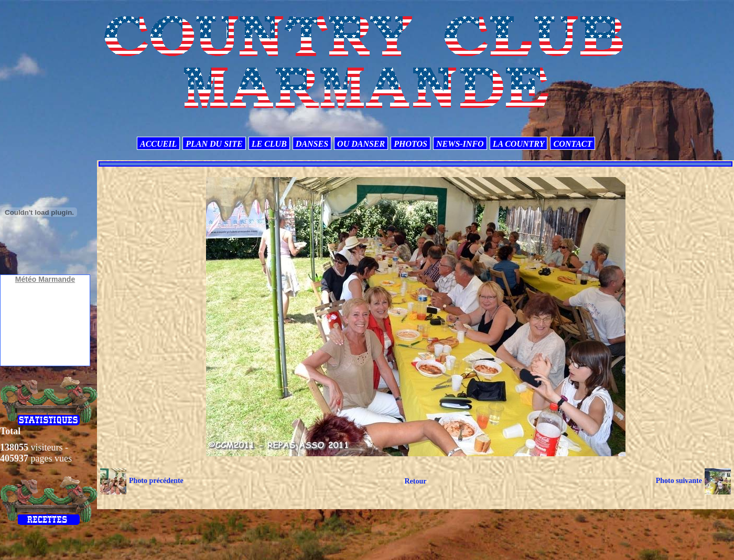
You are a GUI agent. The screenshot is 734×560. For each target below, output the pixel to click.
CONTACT (573, 144)
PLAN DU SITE (214, 144)
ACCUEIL (158, 144)
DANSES (312, 144)
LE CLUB (269, 144)
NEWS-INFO (460, 144)
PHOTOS (411, 144)
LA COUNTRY (519, 144)
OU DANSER (361, 144)
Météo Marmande (45, 279)
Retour (415, 481)
